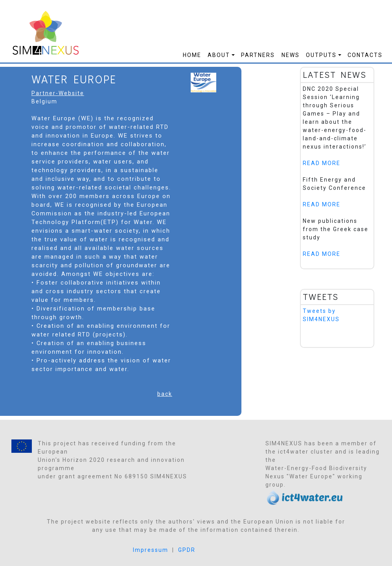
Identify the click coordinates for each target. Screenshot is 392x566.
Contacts (365, 55)
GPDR (187, 550)
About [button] (219, 55)
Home (192, 55)
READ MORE (322, 163)
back (165, 394)
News (291, 55)
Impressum (151, 550)
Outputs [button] (321, 55)
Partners (258, 55)
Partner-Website (58, 93)
